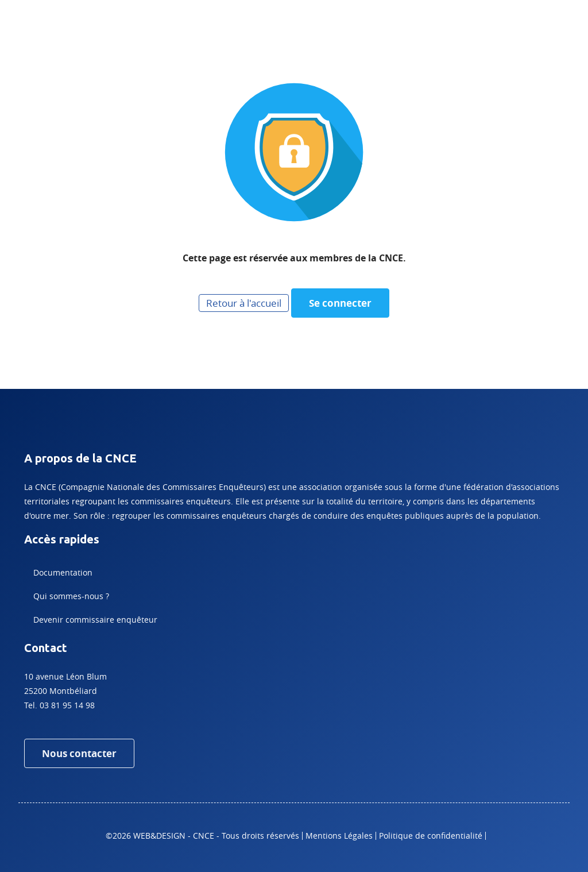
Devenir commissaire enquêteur (95, 620)
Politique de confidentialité (431, 836)
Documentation (63, 572)
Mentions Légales (339, 836)
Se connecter (340, 303)
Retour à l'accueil (244, 303)
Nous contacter (79, 753)
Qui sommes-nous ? (71, 596)
